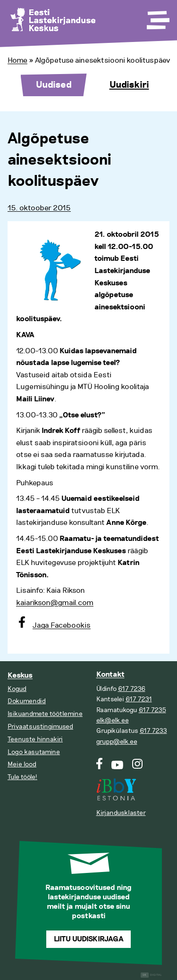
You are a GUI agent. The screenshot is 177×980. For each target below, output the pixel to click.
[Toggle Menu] (157, 17)
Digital (151, 975)
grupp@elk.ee (117, 742)
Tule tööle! (22, 777)
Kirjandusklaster (121, 813)
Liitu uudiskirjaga (89, 939)
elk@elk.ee (113, 720)
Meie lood (22, 764)
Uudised (54, 85)
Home (17, 60)
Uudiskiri (129, 85)
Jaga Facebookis (62, 625)
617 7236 (132, 689)
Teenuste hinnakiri (35, 739)
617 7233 (153, 731)
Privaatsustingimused (40, 727)
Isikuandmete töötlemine (45, 714)
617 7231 (139, 699)
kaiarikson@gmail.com (55, 603)
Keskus (20, 676)
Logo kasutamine (34, 752)
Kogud (17, 689)
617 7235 (152, 710)
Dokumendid (27, 701)
